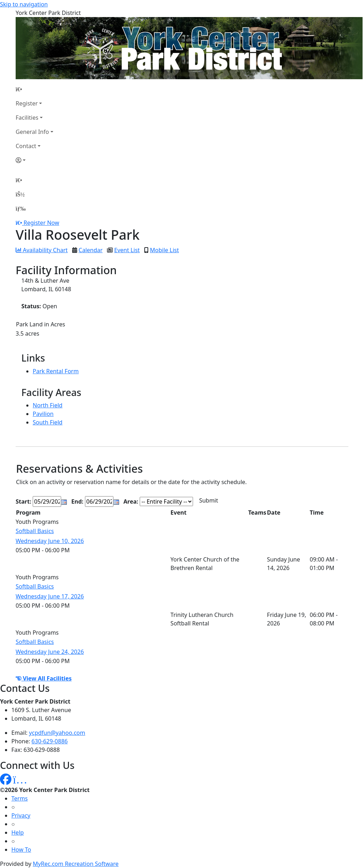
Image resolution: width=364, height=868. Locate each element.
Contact (26, 146)
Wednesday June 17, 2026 (50, 596)
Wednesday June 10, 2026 (50, 541)
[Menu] (21, 208)
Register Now (41, 223)
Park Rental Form (56, 371)
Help (18, 832)
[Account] (34, 160)
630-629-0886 (50, 741)
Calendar (91, 250)
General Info (32, 132)
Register (27, 103)
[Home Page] (34, 89)
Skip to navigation (24, 4)
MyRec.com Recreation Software (76, 864)
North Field (48, 405)
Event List (127, 250)
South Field (48, 422)
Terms (20, 798)
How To (21, 850)
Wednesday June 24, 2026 (50, 652)
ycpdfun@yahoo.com (57, 733)
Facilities (27, 118)
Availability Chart (42, 250)
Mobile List (164, 250)
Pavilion (43, 414)
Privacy (21, 815)
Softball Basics (35, 531)
